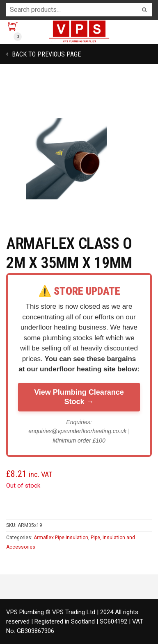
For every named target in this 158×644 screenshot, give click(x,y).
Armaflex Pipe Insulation (61, 538)
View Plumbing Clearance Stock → (79, 397)
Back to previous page (46, 54)
